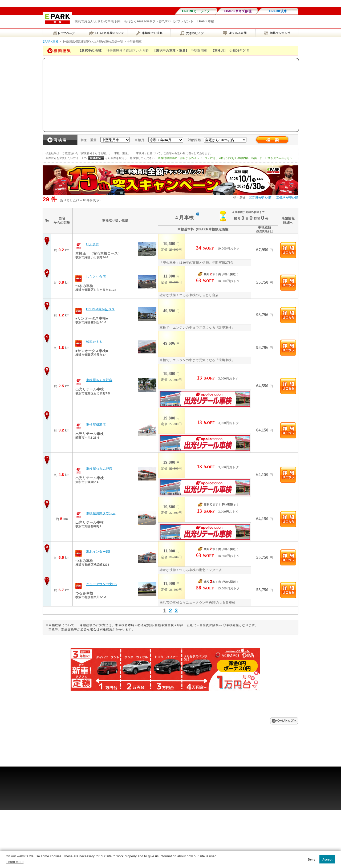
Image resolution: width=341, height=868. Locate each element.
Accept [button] (327, 859)
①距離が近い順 (260, 198)
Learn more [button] (15, 862)
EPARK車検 (51, 42)
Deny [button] (312, 859)
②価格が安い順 (287, 198)
